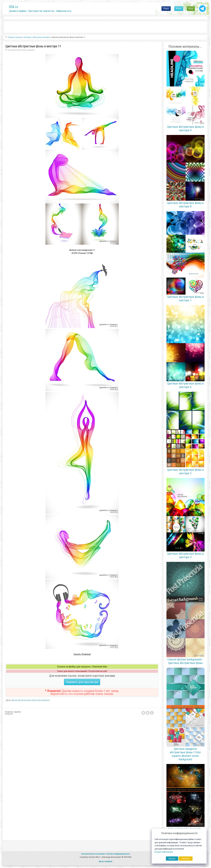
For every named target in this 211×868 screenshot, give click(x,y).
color (40, 700)
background (45, 700)
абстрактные (23, 700)
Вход (191, 9)
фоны (30, 700)
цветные (15, 700)
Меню (179, 9)
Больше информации (164, 852)
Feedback (109, 861)
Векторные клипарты (26, 50)
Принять (172, 859)
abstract (35, 700)
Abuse (101, 861)
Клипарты (12, 50)
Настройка (186, 859)
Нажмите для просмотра (82, 682)
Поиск (166, 9)
